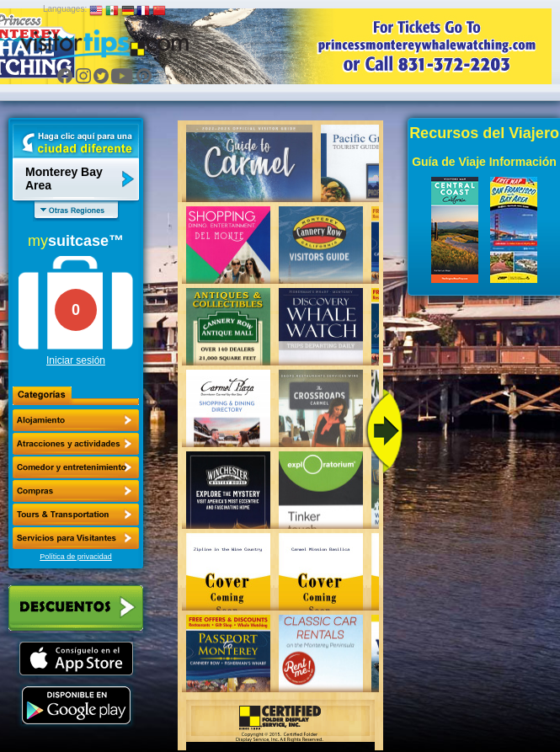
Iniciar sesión (76, 360)
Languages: (65, 9)
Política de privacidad (76, 557)
